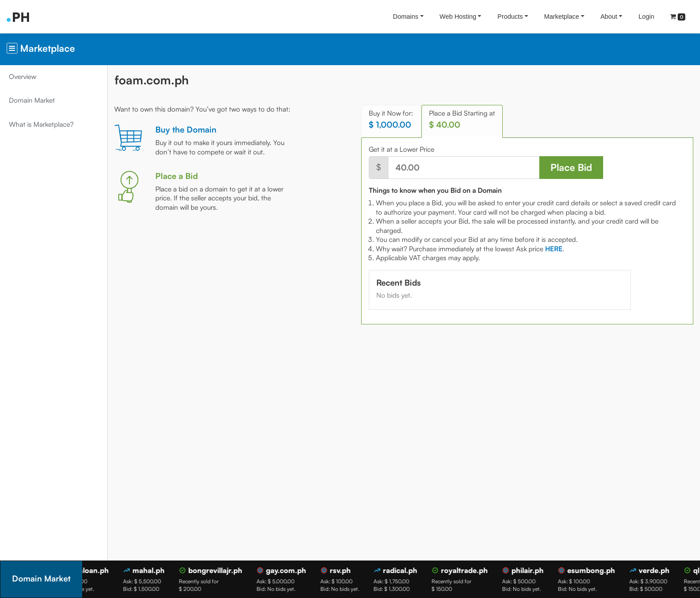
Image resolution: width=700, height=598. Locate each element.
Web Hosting (458, 17)
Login (646, 17)
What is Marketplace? (41, 124)
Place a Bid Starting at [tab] (462, 119)
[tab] (554, 249)
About (609, 17)
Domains (406, 17)
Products (510, 17)
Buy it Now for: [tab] (391, 119)
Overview (23, 77)
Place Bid (571, 167)
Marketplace (562, 17)
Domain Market (32, 100)
